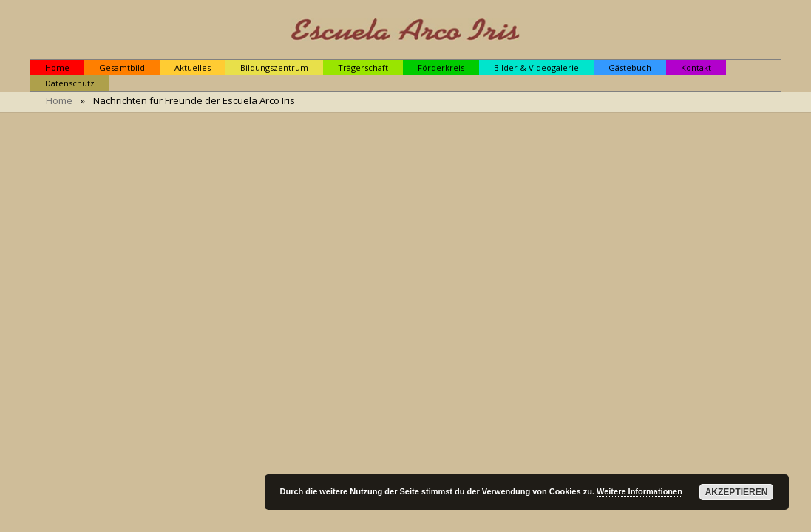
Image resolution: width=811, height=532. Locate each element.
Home (59, 100)
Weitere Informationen (639, 491)
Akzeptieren (737, 492)
